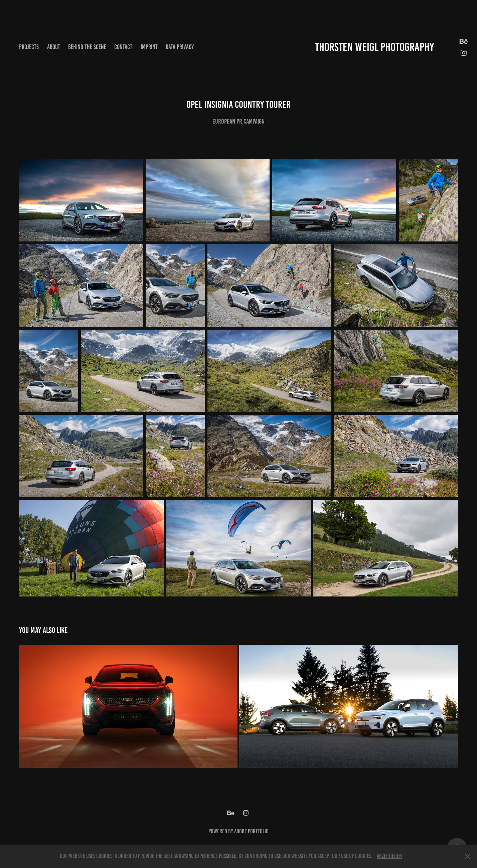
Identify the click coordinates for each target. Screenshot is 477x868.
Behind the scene (87, 47)
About (54, 47)
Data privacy (180, 47)
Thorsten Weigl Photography (374, 47)
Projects (29, 47)
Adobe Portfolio (251, 831)
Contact (123, 47)
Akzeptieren (389, 856)
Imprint (149, 47)
